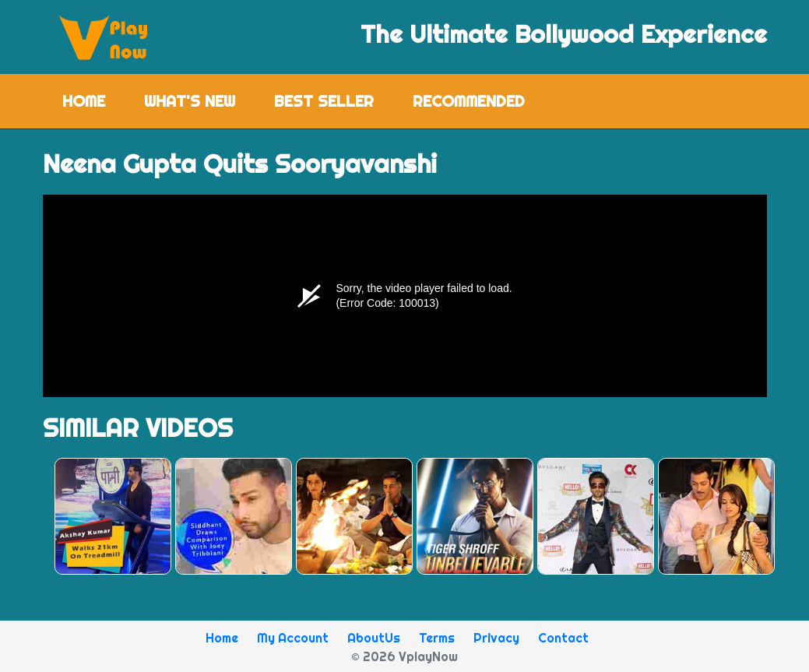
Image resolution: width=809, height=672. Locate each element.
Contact (563, 638)
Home (93, 100)
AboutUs (374, 638)
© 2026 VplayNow (404, 656)
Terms (437, 638)
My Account (293, 638)
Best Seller (324, 101)
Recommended (469, 101)
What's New (190, 101)
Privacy (496, 638)
